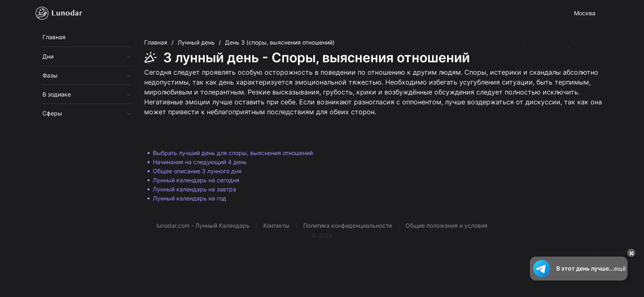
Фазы (50, 75)
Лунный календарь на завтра (194, 189)
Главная (54, 37)
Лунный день (196, 42)
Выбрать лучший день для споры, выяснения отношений (233, 153)
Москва (585, 13)
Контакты (276, 225)
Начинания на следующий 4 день (200, 162)
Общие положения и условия (446, 225)
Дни (48, 56)
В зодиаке (57, 94)
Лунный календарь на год (190, 198)
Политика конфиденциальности (348, 225)
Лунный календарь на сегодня (196, 180)
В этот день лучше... (579, 269)
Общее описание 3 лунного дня (197, 171)
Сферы (52, 113)
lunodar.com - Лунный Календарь (203, 225)
